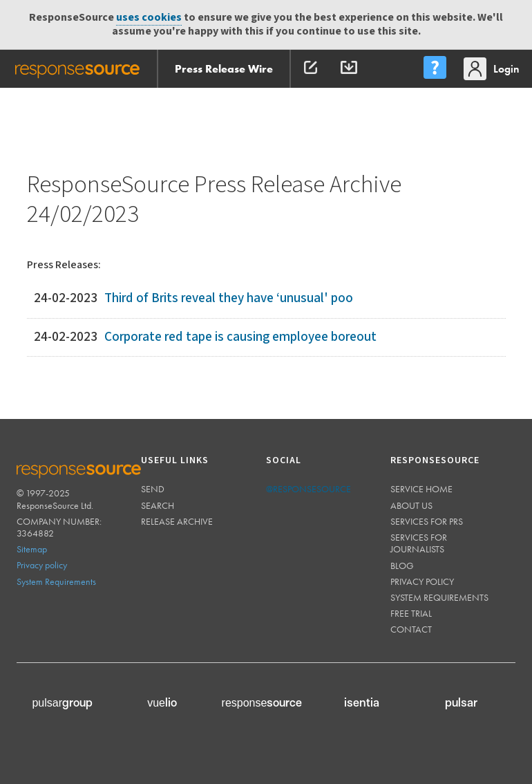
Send (153, 489)
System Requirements (56, 581)
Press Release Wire (224, 69)
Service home (421, 489)
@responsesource (308, 489)
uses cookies (149, 18)
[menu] (435, 69)
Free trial (411, 613)
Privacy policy (42, 565)
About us (411, 505)
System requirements (439, 597)
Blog (402, 566)
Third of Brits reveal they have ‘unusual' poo (229, 298)
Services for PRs (427, 521)
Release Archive (177, 521)
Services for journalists (419, 543)
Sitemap (32, 549)
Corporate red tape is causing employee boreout (240, 337)
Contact (411, 629)
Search (158, 505)
